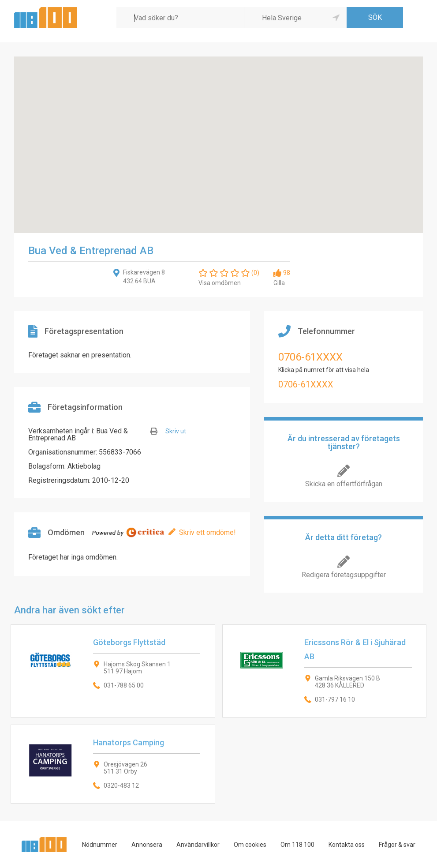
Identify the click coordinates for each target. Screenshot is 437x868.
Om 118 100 (297, 845)
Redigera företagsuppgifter (344, 575)
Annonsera (147, 845)
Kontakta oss (347, 845)
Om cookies (250, 845)
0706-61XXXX (310, 357)
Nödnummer (100, 845)
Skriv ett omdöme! (207, 532)
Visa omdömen (220, 283)
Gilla (279, 283)
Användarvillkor (198, 845)
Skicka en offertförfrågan (344, 484)
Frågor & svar (397, 845)
